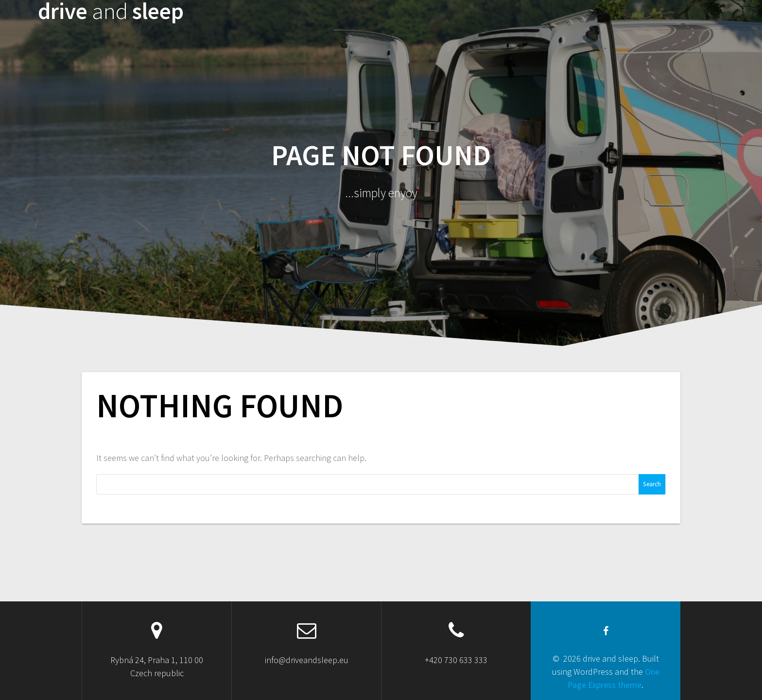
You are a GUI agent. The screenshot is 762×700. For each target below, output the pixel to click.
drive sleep (111, 11)
